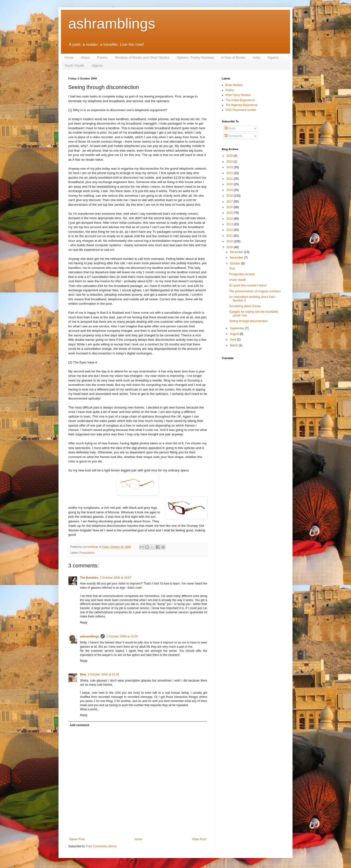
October (235, 263)
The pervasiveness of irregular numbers (255, 291)
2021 (230, 179)
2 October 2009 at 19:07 (115, 578)
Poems (102, 58)
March (234, 345)
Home (69, 58)
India (256, 58)
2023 (230, 167)
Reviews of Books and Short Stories (142, 58)
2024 (230, 162)
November (237, 258)
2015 (230, 213)
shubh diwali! (238, 280)
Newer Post (77, 839)
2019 (230, 190)
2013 (230, 224)
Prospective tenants (242, 274)
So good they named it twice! (248, 285)
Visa (232, 268)
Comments (233, 136)
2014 (230, 219)
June (233, 340)
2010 (230, 241)
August (235, 334)
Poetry (230, 90)
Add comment (79, 725)
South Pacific (75, 66)
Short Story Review (238, 95)
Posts (230, 128)
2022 (230, 173)
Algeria (97, 66)
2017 (230, 202)
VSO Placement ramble (241, 110)
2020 (230, 184)
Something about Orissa (245, 306)
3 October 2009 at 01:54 (103, 674)
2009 (230, 247)
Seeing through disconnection (248, 321)
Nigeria (273, 58)
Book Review (234, 85)
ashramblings (112, 24)
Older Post (199, 839)
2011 (230, 236)
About (85, 58)
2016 (230, 207)
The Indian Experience (240, 100)
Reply (84, 623)
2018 (230, 196)
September (237, 328)
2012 (230, 230)
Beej (83, 674)
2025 (230, 156)
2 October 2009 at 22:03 (122, 636)
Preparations (87, 553)
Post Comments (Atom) (101, 846)
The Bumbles (89, 578)
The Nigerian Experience (242, 105)
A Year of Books (233, 58)
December (237, 252)
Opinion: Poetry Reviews (195, 58)
